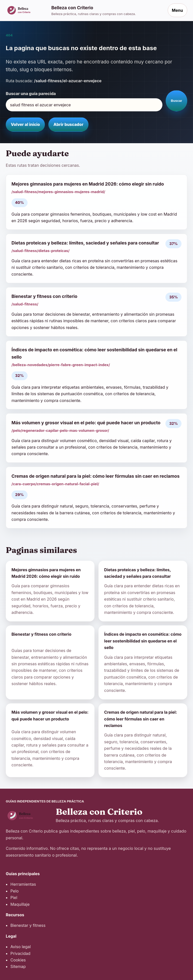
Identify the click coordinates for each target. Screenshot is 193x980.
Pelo (14, 891)
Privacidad (20, 953)
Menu (177, 10)
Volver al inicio (25, 124)
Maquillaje (20, 904)
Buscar (177, 101)
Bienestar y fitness (28, 925)
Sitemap (18, 966)
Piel (14, 897)
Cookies (18, 960)
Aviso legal (20, 947)
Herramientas (23, 884)
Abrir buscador (68, 124)
